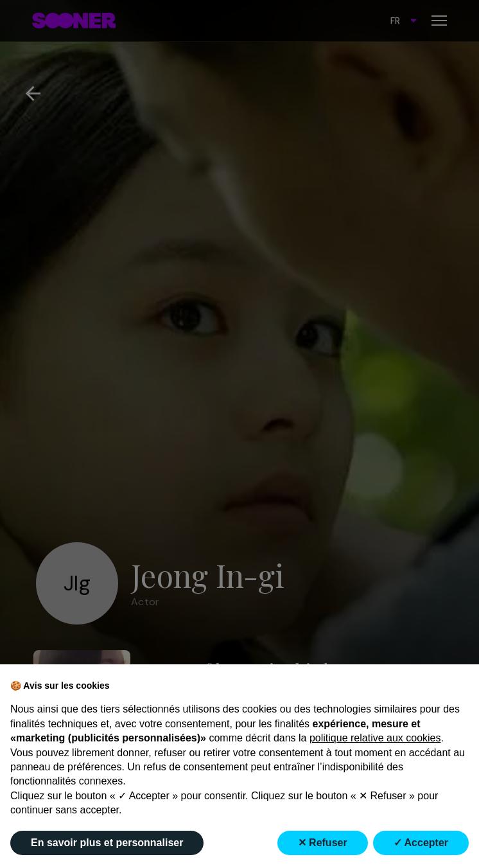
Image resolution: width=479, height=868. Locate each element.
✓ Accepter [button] (421, 843)
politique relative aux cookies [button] (375, 738)
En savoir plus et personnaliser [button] (107, 843)
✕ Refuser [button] (323, 843)
